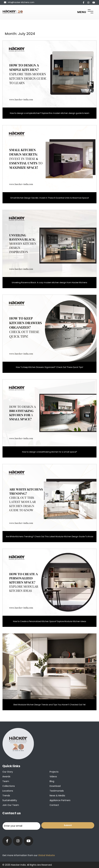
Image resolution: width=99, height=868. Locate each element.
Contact (54, 805)
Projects (54, 772)
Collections (9, 786)
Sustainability (10, 800)
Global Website (46, 855)
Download (55, 786)
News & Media (57, 796)
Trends (6, 796)
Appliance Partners (60, 800)
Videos (53, 777)
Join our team (11, 805)
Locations (8, 791)
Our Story (8, 772)
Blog (52, 781)
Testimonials (57, 791)
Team (6, 781)
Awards (6, 777)
